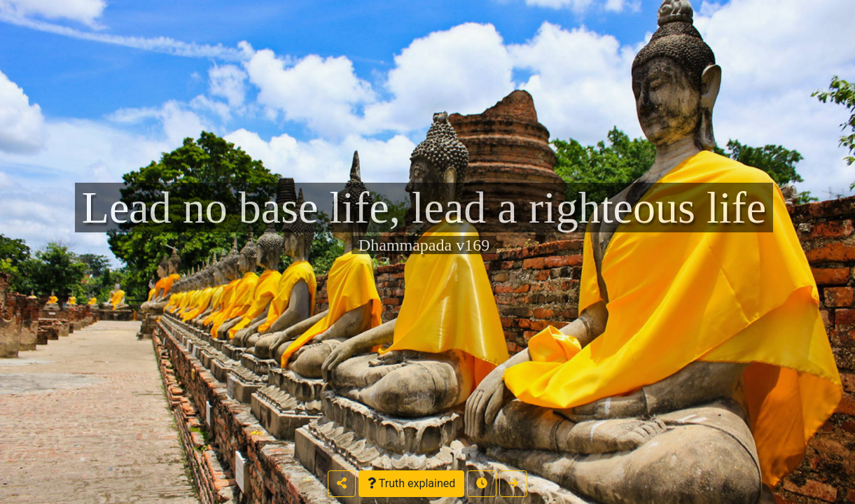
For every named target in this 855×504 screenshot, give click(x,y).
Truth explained (411, 483)
